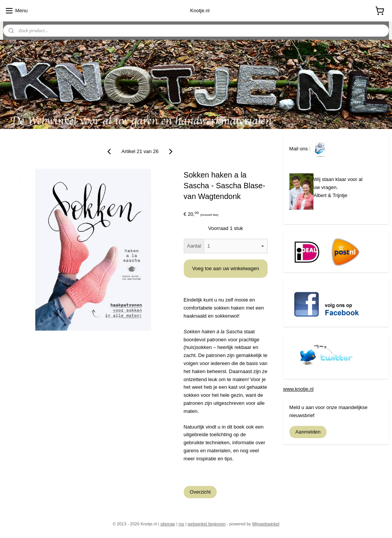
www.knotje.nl (298, 389)
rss (181, 524)
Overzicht (200, 492)
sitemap (168, 524)
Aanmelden (308, 432)
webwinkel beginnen (207, 524)
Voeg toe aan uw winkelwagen (226, 268)
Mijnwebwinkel (266, 524)
